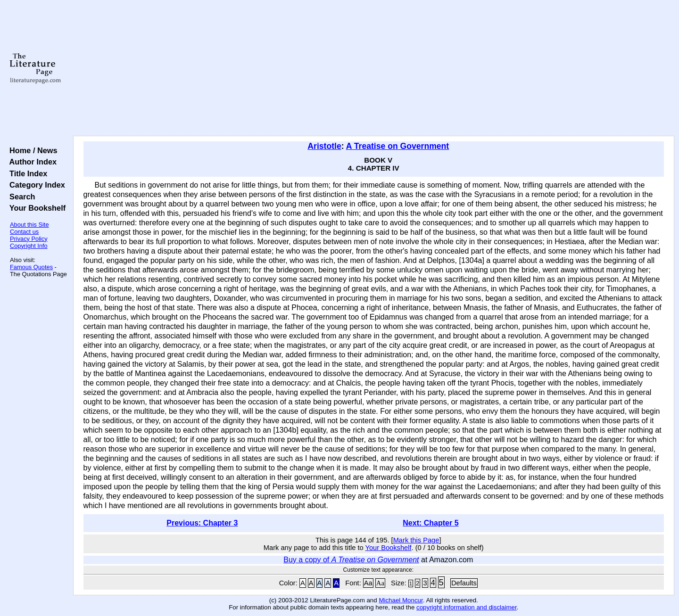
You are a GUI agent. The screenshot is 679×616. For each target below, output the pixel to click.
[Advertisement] (373, 68)
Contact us (24, 232)
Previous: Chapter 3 (202, 523)
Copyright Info (29, 246)
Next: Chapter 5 (431, 523)
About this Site (29, 225)
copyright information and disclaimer (467, 607)
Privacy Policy (29, 239)
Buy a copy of (351, 560)
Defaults (464, 583)
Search (20, 197)
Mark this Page (416, 540)
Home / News (31, 150)
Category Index (35, 185)
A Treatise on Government (397, 146)
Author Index (31, 162)
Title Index (26, 173)
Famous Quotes (31, 267)
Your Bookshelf (35, 208)
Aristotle (324, 146)
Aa (368, 583)
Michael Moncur (401, 600)
